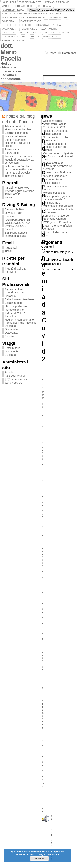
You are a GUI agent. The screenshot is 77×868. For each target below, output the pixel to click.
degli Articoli (15, 376)
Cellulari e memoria (16, 133)
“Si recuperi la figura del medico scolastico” (57, 198)
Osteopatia (11, 333)
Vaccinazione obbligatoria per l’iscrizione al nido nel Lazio (58, 156)
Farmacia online (14, 310)
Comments (69, 53)
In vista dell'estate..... (17, 136)
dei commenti (16, 379)
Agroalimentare (14, 289)
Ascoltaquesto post (52, 838)
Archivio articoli (51, 264)
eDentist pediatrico (16, 306)
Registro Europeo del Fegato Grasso (56, 132)
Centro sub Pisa (14, 209)
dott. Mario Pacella (11, 52)
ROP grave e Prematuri (57, 222)
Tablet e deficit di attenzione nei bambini (18, 128)
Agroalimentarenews (17, 188)
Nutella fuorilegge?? (55, 176)
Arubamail (11, 248)
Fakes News (12, 149)
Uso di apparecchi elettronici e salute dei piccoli (18, 143)
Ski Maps (10, 355)
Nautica (9, 216)
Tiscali (8, 251)
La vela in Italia (14, 213)
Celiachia (10, 296)
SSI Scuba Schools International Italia (16, 234)
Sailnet (9, 229)
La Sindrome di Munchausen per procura (58, 204)
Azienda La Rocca (16, 293)
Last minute (11, 351)
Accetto (39, 858)
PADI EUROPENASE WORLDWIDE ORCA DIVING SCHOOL (17, 223)
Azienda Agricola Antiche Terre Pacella (19, 193)
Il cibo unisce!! (52, 183)
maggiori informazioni (48, 854)
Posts (52, 53)
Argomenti (48, 247)
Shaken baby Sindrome (57, 172)
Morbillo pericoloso (54, 193)
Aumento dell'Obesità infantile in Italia (17, 174)
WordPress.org (14, 383)
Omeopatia (11, 329)
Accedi (9, 372)
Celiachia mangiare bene (19, 299)
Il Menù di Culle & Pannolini (15, 270)
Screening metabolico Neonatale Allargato (56, 217)
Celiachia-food (13, 303)
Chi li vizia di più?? (54, 127)
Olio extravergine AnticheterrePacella (55, 122)
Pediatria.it (11, 336)
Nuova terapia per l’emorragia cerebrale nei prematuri (58, 166)
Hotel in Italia (12, 348)
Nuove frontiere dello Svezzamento (55, 139)
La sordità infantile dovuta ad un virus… (58, 211)
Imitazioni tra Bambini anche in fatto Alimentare (19, 168)
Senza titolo (12, 153)
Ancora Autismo (52, 179)
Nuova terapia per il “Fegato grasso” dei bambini (55, 147)
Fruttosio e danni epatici (19, 156)
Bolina (8, 197)
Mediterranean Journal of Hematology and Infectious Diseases (20, 323)
